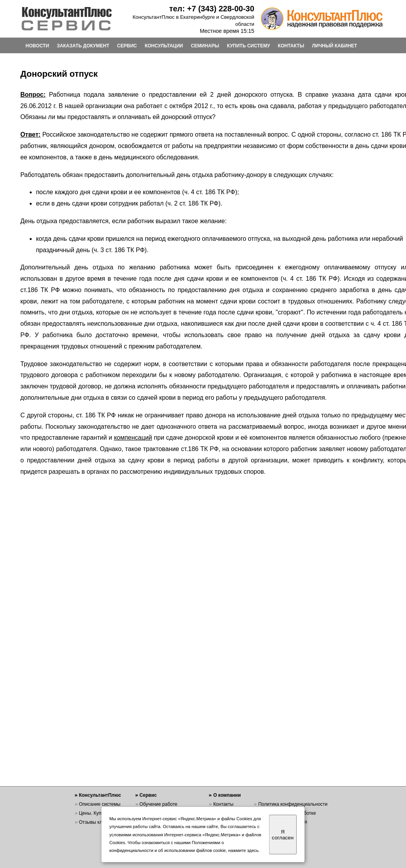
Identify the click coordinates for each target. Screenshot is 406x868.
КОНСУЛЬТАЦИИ (164, 46)
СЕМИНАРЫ (205, 46)
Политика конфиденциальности (293, 804)
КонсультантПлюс (100, 795)
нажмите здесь (243, 850)
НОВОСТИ (37, 46)
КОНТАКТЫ (291, 46)
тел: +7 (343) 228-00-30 (212, 9)
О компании (227, 795)
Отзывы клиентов (98, 822)
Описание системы (100, 804)
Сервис (148, 795)
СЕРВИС (127, 46)
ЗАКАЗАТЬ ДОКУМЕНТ (83, 46)
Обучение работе (159, 804)
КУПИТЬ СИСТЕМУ (248, 46)
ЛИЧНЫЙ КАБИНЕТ (335, 46)
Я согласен (283, 835)
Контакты (223, 804)
